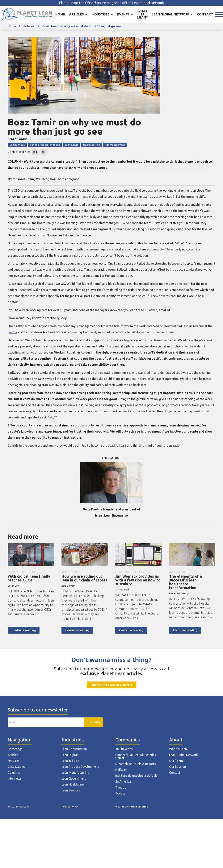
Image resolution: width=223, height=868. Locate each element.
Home (60, 14)
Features (14, 761)
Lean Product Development (80, 767)
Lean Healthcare (73, 784)
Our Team (176, 761)
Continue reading (24, 630)
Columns (14, 773)
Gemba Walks (17, 145)
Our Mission (178, 767)
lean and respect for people (45, 145)
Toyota (120, 793)
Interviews (15, 778)
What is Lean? (179, 749)
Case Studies (17, 767)
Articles (29, 26)
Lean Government (74, 778)
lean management (115, 145)
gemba (12, 332)
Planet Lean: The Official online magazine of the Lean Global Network (112, 3)
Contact (205, 14)
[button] (78, 14)
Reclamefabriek (138, 807)
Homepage (15, 749)
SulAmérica (123, 782)
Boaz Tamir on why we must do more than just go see (82, 26)
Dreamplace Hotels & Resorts (136, 764)
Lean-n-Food (70, 761)
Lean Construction (74, 749)
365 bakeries (124, 749)
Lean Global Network (183, 755)
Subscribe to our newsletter (112, 685)
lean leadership (92, 145)
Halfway (121, 770)
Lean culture (72, 145)
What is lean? (143, 14)
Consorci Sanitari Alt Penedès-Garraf (136, 756)
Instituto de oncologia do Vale (136, 776)
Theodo (121, 787)
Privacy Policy (70, 807)
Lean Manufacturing (75, 773)
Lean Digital (70, 755)
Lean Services (71, 790)
